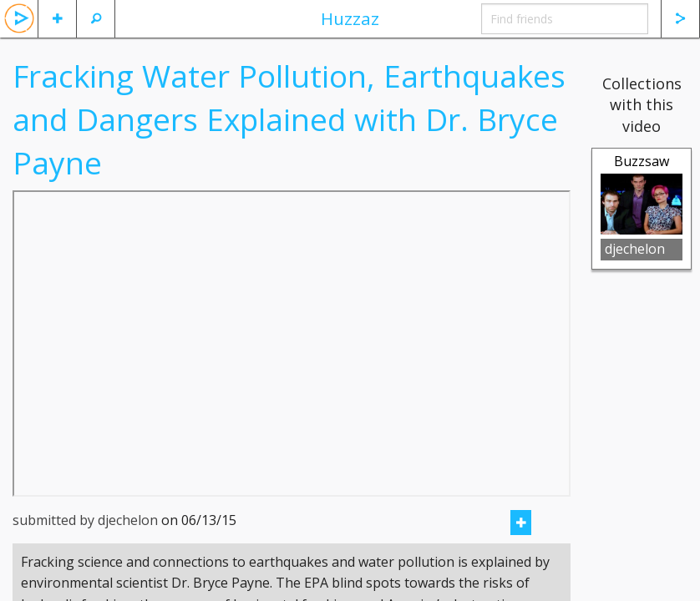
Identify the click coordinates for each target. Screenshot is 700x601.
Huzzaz (350, 18)
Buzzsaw (642, 161)
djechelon (635, 249)
